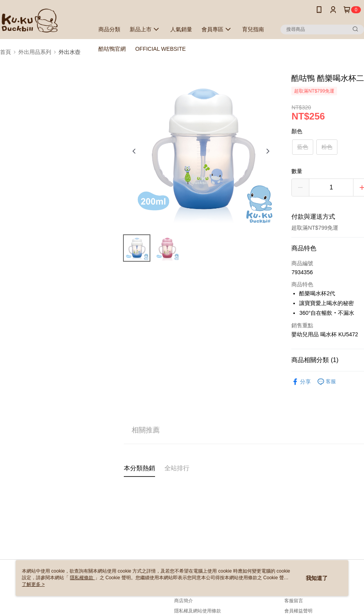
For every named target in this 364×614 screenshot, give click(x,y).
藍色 (303, 147)
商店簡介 (184, 601)
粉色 (327, 147)
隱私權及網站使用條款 (198, 611)
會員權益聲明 (298, 611)
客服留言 (294, 601)
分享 (301, 382)
